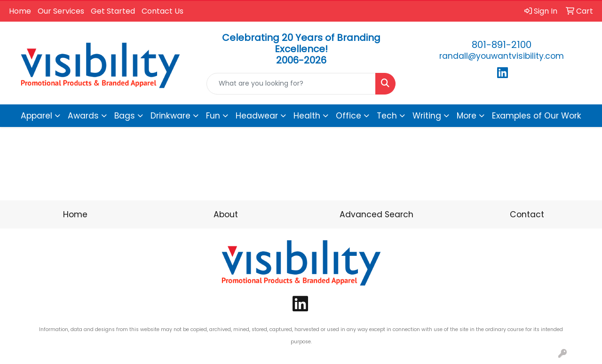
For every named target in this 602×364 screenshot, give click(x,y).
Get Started (113, 11)
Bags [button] (125, 116)
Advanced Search (376, 214)
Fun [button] (213, 116)
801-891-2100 (502, 45)
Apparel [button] (36, 116)
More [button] (467, 116)
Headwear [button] (257, 116)
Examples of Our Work (537, 116)
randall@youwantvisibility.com (502, 56)
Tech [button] (387, 116)
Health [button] (307, 116)
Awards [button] (83, 116)
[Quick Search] (291, 84)
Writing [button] (427, 116)
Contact (527, 214)
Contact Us (162, 11)
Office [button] (349, 116)
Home (20, 11)
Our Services (61, 11)
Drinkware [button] (170, 116)
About (226, 214)
